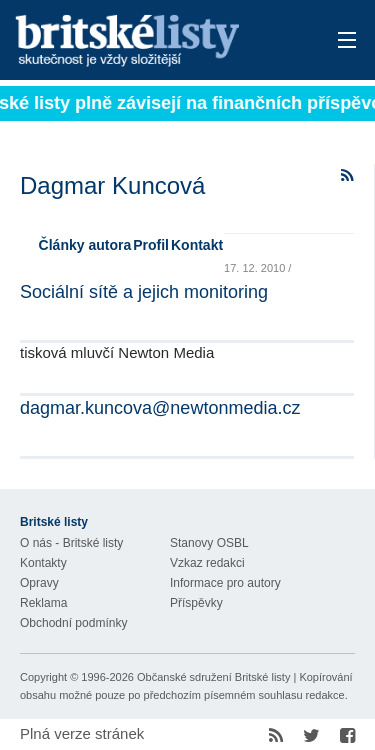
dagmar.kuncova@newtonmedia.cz (160, 408)
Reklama (43, 603)
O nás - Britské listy (71, 543)
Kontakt (197, 245)
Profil (151, 245)
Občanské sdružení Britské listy (213, 677)
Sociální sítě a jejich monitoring (144, 292)
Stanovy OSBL (209, 543)
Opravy (39, 583)
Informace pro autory (225, 583)
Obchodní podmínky (73, 623)
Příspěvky (196, 603)
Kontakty (43, 563)
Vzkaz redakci (207, 563)
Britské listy (154, 41)
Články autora (85, 245)
